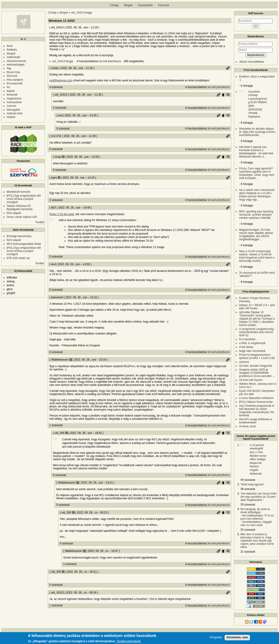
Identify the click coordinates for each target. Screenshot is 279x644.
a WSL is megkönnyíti (252, 343)
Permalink (228, 68)
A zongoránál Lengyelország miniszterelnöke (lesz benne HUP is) (256, 332)
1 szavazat (56, 425)
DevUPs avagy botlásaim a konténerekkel (255, 421)
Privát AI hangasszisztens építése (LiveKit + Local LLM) (257, 356)
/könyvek (12, 95)
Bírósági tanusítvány (19, 236)
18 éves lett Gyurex (251, 380)
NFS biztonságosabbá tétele (24, 244)
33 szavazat (248, 505)
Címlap (114, 5)
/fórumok (12, 76)
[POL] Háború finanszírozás (256, 402)
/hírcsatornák (15, 83)
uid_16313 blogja (82, 13)
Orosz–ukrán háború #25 (22, 217)
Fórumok (164, 5)
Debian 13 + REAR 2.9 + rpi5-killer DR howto (257, 307)
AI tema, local (247, 426)
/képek (11, 91)
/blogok (11, 53)
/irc (8, 87)
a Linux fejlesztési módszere (256, 398)
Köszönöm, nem (237, 638)
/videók (11, 117)
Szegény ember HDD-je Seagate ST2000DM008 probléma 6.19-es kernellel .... (257, 373)
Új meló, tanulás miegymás (255, 366)
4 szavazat (56, 87)
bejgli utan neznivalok (252, 351)
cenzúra (244, 362)
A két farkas (246, 347)
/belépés (12, 50)
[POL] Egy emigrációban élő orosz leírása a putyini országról (24, 199)
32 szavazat (248, 530)
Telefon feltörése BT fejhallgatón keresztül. (20, 208)
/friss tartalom (15, 80)
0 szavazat (63, 128)
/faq (9, 68)
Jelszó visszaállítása (251, 62)
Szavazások (145, 5)
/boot (10, 46)
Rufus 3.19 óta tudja (62, 214)
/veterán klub (15, 113)
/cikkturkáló (13, 57)
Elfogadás (216, 638)
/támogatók (13, 110)
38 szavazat (248, 489)
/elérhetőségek (16, 65)
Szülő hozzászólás (223, 95)
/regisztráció (14, 99)
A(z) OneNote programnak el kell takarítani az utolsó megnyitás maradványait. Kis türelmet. (256, 411)
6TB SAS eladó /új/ (18, 258)
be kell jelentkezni (110, 61)
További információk (129, 642)
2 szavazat (59, 108)
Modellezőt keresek (18, 192)
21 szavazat (248, 552)
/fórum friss (13, 72)
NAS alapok (14, 213)
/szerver (12, 106)
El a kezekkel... (248, 339)
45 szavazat (248, 480)
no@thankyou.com (61, 80)
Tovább (40, 222)
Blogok (128, 5)
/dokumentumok (16, 61)
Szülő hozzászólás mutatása (228, 95)
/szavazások (14, 102)
